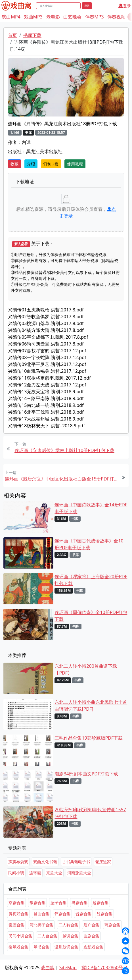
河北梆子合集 (41, 925)
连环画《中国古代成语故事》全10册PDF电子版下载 (89, 544)
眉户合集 (91, 925)
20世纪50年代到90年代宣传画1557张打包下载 (90, 813)
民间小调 (16, 873)
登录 (125, 6)
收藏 (14, 164)
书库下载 (32, 35)
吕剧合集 (104, 914)
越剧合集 (100, 903)
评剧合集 (62, 914)
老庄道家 (103, 862)
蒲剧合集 (112, 925)
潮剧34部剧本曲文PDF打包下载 (86, 774)
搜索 (87, 6)
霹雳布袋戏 (18, 862)
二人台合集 (47, 936)
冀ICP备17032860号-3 (104, 967)
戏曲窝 (48, 967)
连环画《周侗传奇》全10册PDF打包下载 (91, 616)
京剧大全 (54, 873)
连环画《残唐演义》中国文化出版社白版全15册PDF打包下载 (61, 479)
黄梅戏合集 (18, 914)
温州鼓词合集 (66, 947)
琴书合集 (41, 947)
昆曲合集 (41, 914)
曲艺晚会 (72, 17)
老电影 (53, 17)
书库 (28, 133)
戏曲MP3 (33, 17)
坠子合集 (58, 903)
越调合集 (70, 936)
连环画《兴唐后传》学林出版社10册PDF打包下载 (64, 450)
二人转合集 (68, 925)
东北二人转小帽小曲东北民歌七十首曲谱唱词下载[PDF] (91, 706)
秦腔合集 (16, 925)
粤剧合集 (79, 903)
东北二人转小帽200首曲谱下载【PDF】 (86, 669)
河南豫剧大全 (79, 873)
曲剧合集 (91, 936)
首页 (12, 35)
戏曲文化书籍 (45, 862)
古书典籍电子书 (76, 862)
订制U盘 (51, 164)
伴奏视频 (116, 17)
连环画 (35, 873)
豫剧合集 (37, 903)
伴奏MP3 (94, 17)
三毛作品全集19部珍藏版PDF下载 (89, 738)
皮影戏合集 (93, 947)
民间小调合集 (20, 936)
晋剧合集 (83, 914)
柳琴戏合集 (18, 947)
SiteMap (68, 967)
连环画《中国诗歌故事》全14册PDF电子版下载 (91, 508)
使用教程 (75, 164)
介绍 (31, 164)
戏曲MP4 (11, 17)
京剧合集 (16, 903)
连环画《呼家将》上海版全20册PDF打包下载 (91, 580)
